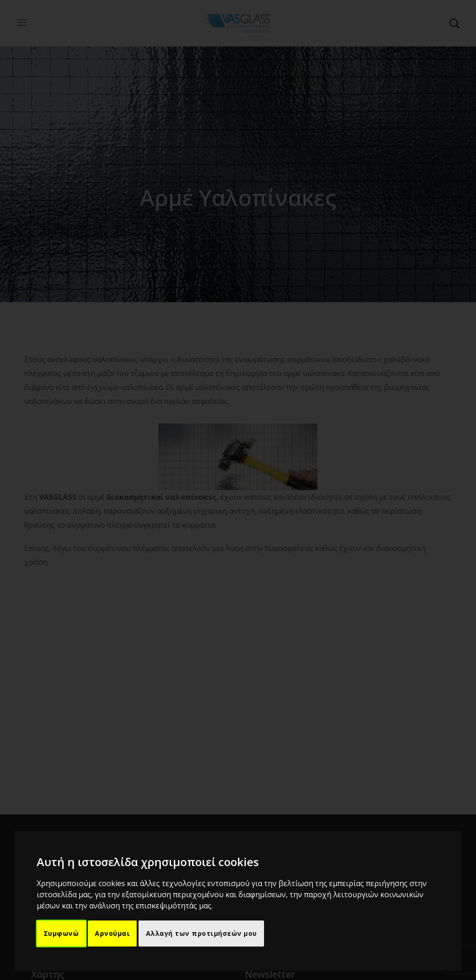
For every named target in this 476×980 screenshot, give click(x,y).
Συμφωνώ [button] (62, 934)
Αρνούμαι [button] (113, 934)
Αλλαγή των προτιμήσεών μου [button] (203, 934)
